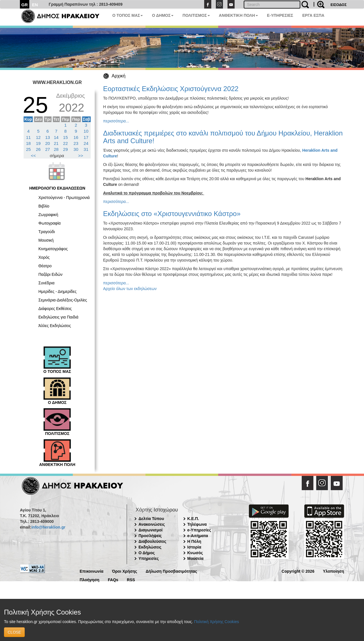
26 (38, 149)
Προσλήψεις (150, 536)
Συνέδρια (46, 283)
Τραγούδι (47, 232)
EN (35, 5)
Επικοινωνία (92, 571)
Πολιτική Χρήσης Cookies (216, 622)
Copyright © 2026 (298, 571)
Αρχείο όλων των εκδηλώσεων (130, 289)
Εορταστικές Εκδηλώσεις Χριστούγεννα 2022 (171, 89)
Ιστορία (194, 547)
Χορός (44, 257)
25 (29, 149)
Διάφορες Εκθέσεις (55, 309)
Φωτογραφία (49, 223)
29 (66, 149)
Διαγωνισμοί (150, 530)
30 (76, 149)
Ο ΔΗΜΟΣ (163, 15)
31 (86, 149)
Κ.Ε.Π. (193, 519)
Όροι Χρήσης (125, 571)
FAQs (113, 579)
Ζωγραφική (48, 215)
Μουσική (46, 240)
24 (86, 143)
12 (38, 137)
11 (29, 137)
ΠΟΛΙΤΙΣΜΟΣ (196, 15)
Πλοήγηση (89, 579)
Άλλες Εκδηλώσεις (55, 326)
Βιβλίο (44, 206)
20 (48, 143)
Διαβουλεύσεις (152, 541)
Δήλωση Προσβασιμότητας (171, 571)
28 (56, 149)
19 (38, 143)
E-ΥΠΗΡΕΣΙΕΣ (280, 15)
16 (76, 137)
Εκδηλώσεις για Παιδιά (58, 317)
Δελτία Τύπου (151, 519)
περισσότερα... (116, 121)
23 (76, 143)
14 (56, 137)
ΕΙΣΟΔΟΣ (339, 5)
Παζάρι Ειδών (50, 274)
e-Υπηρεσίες (199, 530)
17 (86, 137)
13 (48, 137)
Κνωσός (195, 553)
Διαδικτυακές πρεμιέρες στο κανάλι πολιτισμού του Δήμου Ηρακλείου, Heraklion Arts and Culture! (223, 137)
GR (25, 5)
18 (29, 143)
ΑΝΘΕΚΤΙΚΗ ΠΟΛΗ (238, 15)
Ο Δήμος (147, 553)
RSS (131, 579)
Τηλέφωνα (197, 524)
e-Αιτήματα (198, 536)
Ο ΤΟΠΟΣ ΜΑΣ (128, 15)
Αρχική (119, 76)
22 (66, 143)
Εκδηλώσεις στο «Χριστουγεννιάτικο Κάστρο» (172, 214)
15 (66, 137)
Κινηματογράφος (53, 249)
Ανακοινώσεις (152, 524)
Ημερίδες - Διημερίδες (57, 291)
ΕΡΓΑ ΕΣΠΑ (313, 15)
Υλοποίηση (333, 571)
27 (48, 149)
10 (86, 131)
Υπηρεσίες (149, 558)
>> (81, 156)
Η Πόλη (194, 541)
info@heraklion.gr (48, 527)
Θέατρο (45, 266)
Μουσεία (196, 558)
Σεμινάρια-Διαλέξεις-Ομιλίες (63, 300)
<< (34, 156)
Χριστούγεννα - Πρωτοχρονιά (64, 198)
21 (56, 143)
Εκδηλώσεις (150, 547)
